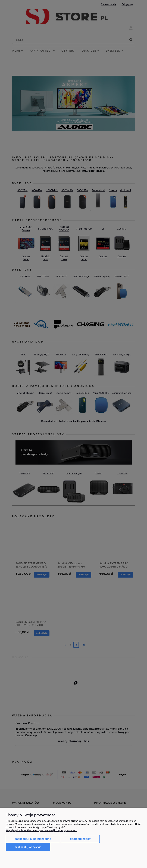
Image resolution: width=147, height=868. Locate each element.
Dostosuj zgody (80, 839)
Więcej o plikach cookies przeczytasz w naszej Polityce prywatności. (41, 830)
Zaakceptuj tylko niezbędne (33, 839)
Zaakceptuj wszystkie (28, 847)
